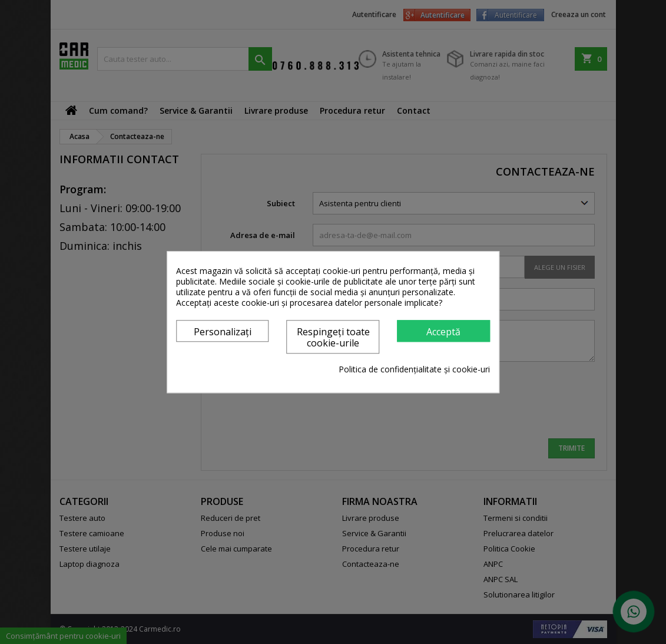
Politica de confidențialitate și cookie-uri (414, 369)
